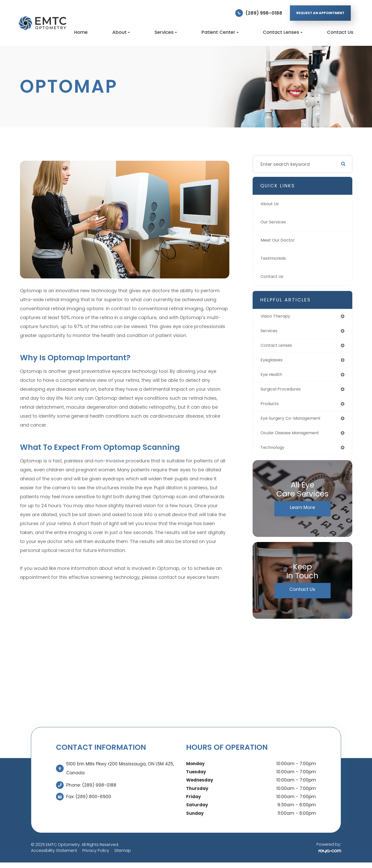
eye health (272, 377)
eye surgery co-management (294, 422)
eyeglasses (273, 362)
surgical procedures (283, 392)
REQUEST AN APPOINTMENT (320, 13)
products (271, 407)
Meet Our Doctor (279, 240)
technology (274, 452)
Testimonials (275, 258)
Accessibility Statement (54, 856)
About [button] (121, 32)
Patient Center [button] (220, 32)
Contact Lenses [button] (283, 32)
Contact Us (340, 32)
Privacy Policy (96, 856)
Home (81, 32)
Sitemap (123, 856)
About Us (271, 204)
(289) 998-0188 (264, 13)
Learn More (302, 512)
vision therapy (277, 316)
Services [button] (166, 32)
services (270, 332)
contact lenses (278, 347)
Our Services (275, 222)
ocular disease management (294, 437)
